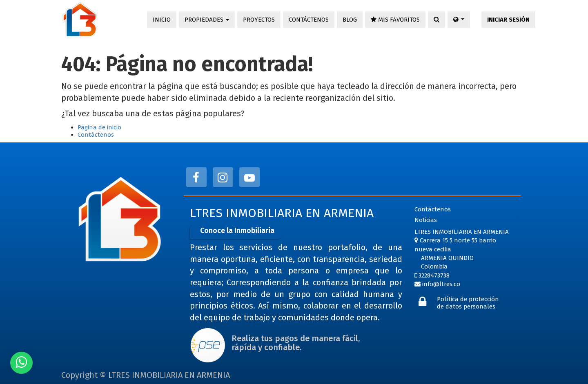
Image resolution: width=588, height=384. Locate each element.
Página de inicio (99, 127)
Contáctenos (96, 135)
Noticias (426, 220)
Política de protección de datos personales (468, 303)
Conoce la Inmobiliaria (237, 231)
